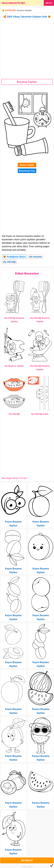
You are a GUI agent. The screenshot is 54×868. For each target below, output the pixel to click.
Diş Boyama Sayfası (14, 366)
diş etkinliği (9, 262)
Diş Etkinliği (14, 414)
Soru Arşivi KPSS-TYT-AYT (14, 478)
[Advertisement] (27, 49)
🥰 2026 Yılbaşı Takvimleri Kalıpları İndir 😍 (27, 17)
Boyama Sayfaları (24, 10)
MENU (49, 3)
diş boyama (36, 257)
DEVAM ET (27, 860)
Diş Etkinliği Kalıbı (40, 414)
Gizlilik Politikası (27, 867)
